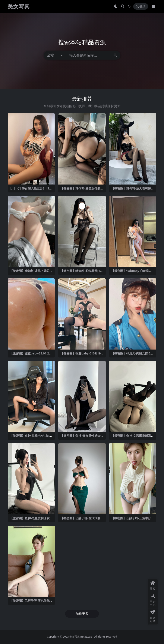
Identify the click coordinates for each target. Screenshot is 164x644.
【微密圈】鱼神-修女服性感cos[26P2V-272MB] (81, 437)
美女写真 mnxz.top (81, 637)
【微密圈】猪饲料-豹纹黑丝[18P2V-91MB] (81, 273)
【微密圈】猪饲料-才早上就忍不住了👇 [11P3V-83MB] (31, 273)
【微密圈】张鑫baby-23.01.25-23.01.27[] (31, 355)
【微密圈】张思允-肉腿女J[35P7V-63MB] (133, 355)
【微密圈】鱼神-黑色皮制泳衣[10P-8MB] (31, 520)
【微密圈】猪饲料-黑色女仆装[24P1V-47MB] (82, 190)
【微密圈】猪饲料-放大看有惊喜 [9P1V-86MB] (133, 190)
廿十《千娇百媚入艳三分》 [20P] (30, 190)
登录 (141, 7)
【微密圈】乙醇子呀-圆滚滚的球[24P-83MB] (82, 520)
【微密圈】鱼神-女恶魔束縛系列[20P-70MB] (133, 437)
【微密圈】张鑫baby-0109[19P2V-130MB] (81, 355)
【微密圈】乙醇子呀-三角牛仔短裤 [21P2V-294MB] (133, 520)
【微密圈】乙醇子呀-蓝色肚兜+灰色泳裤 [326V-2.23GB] (30, 602)
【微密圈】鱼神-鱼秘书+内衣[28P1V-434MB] (31, 437)
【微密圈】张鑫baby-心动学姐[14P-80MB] (132, 273)
